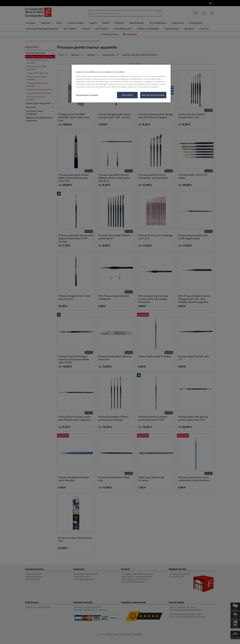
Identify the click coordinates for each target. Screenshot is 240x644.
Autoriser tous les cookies (153, 95)
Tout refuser (127, 95)
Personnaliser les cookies (87, 95)
